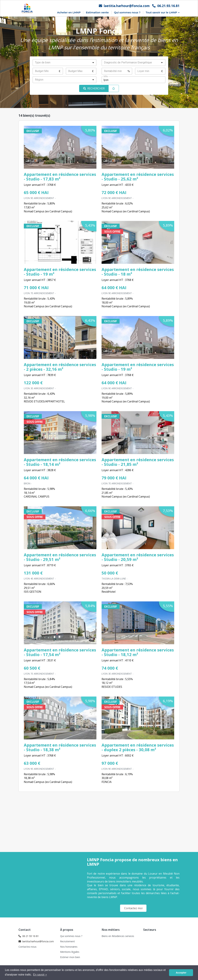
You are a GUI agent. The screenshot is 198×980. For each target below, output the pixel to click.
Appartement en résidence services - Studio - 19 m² (60, 272)
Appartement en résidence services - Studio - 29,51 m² (60, 557)
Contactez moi (133, 908)
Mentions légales (70, 952)
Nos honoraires (69, 947)
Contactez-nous (27, 947)
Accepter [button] (181, 973)
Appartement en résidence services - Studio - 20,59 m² (138, 557)
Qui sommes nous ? (127, 12)
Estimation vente (97, 12)
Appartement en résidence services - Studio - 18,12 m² (138, 652)
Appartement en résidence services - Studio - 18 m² (138, 272)
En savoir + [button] (40, 975)
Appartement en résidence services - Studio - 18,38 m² (60, 747)
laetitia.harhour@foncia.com (124, 6)
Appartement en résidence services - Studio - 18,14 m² (60, 462)
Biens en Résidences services (118, 936)
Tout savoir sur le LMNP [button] (163, 12)
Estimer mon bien (70, 957)
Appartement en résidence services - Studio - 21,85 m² (138, 462)
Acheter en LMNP (69, 12)
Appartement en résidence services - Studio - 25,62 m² (138, 176)
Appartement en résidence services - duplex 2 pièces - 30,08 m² (138, 747)
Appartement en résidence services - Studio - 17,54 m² (60, 652)
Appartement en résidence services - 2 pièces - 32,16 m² (60, 367)
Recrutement (67, 941)
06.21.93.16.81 (166, 6)
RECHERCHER (94, 88)
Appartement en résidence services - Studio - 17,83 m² (60, 176)
